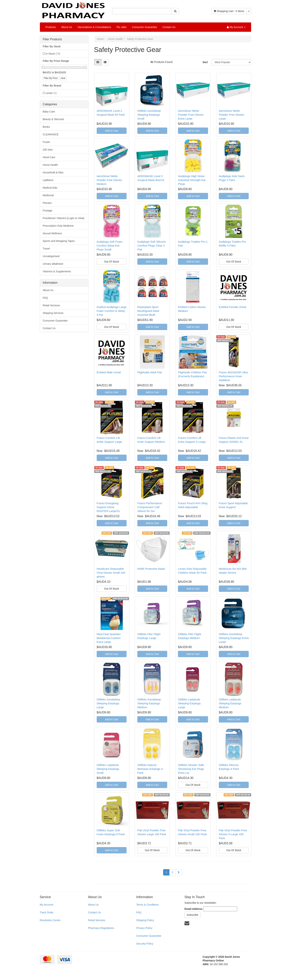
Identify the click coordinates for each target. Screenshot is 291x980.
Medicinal (48, 195)
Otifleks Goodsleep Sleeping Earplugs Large (108, 703)
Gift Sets (48, 150)
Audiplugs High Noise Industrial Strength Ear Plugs (192, 180)
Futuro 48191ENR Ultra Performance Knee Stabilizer (233, 376)
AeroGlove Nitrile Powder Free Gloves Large (232, 115)
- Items (229, 11)
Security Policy (145, 944)
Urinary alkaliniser (53, 264)
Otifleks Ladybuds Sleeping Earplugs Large (189, 703)
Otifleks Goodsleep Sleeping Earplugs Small (149, 115)
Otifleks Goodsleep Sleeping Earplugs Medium (149, 703)
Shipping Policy (145, 920)
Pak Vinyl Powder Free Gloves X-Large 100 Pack (233, 834)
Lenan (51, 93)
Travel (46, 249)
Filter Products (52, 39)
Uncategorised (51, 256)
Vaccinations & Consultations (94, 27)
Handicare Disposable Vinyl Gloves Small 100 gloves (111, 573)
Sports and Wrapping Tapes (59, 241)
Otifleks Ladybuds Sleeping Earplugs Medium (230, 703)
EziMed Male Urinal (109, 372)
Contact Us (169, 27)
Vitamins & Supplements (57, 271)
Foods (46, 142)
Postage (47, 211)
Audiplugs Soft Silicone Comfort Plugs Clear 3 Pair (152, 246)
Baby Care (49, 112)
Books (46, 127)
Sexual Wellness (52, 233)
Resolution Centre (50, 920)
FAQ (45, 298)
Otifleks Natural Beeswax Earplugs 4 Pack (150, 769)
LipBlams (48, 180)
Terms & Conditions (147, 905)
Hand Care (49, 157)
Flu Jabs (121, 27)
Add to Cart (112, 131)
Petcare (47, 203)
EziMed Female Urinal (233, 307)
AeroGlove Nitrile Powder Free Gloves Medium (109, 180)
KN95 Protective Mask (151, 569)
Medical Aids (50, 188)
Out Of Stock (112, 262)
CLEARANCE (51, 134)
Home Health (50, 165)
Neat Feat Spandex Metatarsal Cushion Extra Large (109, 638)
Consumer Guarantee (144, 27)
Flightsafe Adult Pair (150, 372)
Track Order (47, 912)
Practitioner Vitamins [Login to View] (63, 218)
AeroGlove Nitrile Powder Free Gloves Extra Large (191, 115)
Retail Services (51, 305)
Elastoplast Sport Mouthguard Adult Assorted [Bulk (148, 311)
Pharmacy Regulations (101, 928)
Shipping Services (53, 313)
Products (51, 27)
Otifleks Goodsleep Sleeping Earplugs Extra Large (234, 638)
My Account (46, 905)
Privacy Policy (144, 928)
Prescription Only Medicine (58, 226)
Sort (205, 62)
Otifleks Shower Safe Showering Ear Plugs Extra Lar (191, 769)
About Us (67, 27)
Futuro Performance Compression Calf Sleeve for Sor (150, 507)
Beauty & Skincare (53, 119)
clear (63, 78)
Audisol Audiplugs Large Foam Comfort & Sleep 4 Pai (112, 311)
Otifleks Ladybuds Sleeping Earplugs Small (108, 769)
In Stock (53, 54)
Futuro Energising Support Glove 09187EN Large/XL (109, 507)
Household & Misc (53, 172)
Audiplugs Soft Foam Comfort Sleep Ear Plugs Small (110, 246)
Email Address (193, 909)
